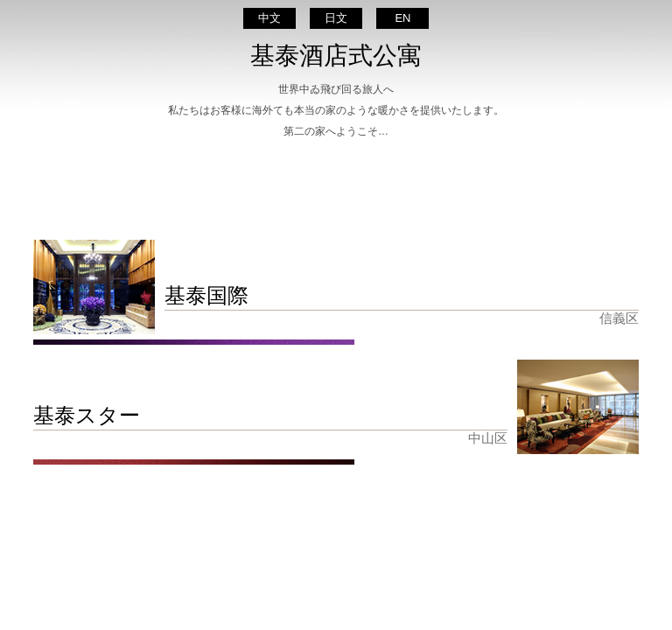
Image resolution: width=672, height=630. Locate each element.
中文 (269, 18)
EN (402, 18)
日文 (336, 18)
